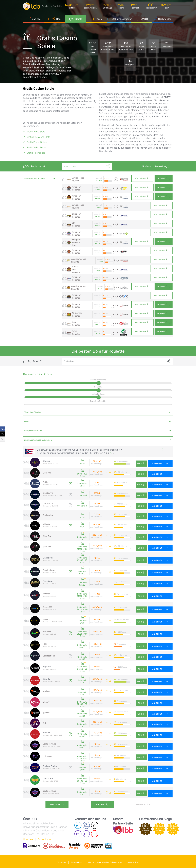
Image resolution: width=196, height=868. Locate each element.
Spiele (76, 19)
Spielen (163, 178)
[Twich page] (78, 832)
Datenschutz (77, 861)
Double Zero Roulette (76, 269)
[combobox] (40, 178)
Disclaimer (61, 861)
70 (167, 45)
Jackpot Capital (50, 765)
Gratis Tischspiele (36, 153)
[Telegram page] (78, 824)
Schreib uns (45, 838)
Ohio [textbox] (26, 421)
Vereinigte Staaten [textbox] (33, 412)
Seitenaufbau (134, 861)
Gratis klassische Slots (38, 137)
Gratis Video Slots (36, 132)
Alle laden (102, 803)
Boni (55, 19)
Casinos (34, 19)
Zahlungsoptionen (119, 19)
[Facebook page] (86, 824)
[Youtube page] (95, 832)
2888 (93, 48)
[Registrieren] (152, 6)
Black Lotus (48, 557)
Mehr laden (57, 803)
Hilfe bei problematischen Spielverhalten (105, 861)
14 (130, 63)
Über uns (28, 838)
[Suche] (109, 163)
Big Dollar (47, 666)
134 (126, 46)
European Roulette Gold (76, 242)
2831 (108, 46)
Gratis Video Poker (36, 147)
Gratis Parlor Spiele (37, 142)
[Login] (167, 6)
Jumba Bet (48, 777)
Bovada (46, 678)
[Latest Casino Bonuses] (32, 6)
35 (154, 46)
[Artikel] (72, 6)
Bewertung (163, 166)
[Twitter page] (95, 824)
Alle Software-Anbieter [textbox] (35, 178)
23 (141, 46)
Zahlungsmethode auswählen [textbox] (38, 440)
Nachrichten (162, 19)
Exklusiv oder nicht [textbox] (33, 430)
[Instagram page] (86, 832)
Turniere (142, 19)
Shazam (47, 461)
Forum (96, 19)
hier (111, 453)
